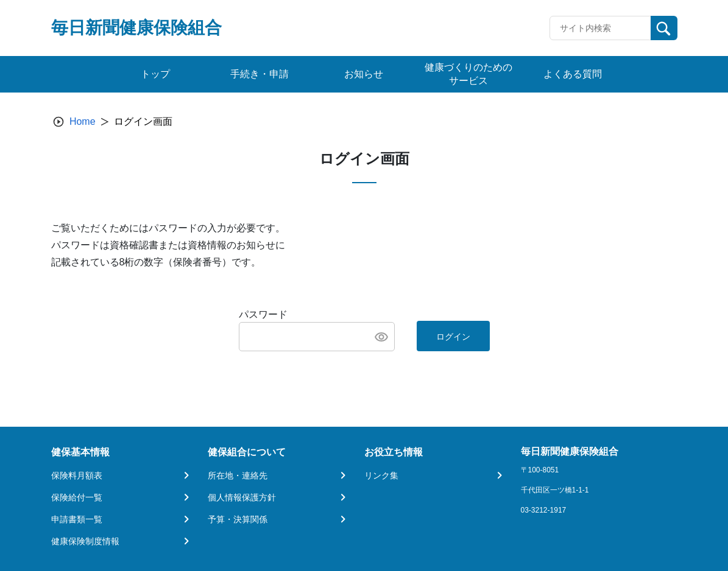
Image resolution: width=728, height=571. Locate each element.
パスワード (263, 314)
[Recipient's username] (600, 28)
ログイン (453, 337)
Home (83, 121)
